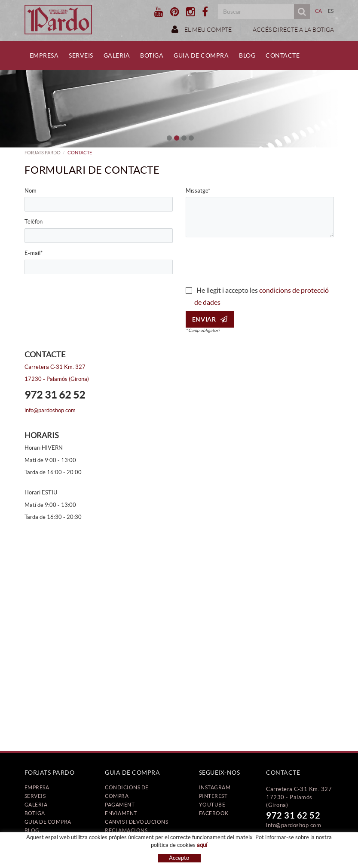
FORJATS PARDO (43, 153)
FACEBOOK (214, 813)
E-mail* (34, 253)
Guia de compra (48, 822)
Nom (31, 191)
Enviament (121, 813)
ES (331, 11)
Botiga (35, 813)
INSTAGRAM (215, 787)
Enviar (210, 319)
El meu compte (202, 29)
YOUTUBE (212, 805)
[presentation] (251, 261)
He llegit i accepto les (227, 290)
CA (319, 11)
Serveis (35, 796)
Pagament (120, 805)
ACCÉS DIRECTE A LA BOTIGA (293, 30)
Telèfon (34, 222)
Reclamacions (126, 830)
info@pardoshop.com (50, 410)
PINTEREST (213, 796)
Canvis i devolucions (136, 822)
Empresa (37, 787)
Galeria (36, 805)
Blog (32, 830)
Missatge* (198, 191)
